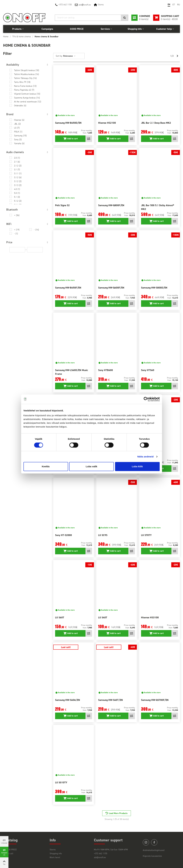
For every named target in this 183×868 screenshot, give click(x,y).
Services (105, 29)
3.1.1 (18, 174)
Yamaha (19, 143)
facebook (154, 842)
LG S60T (60, 617)
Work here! (55, 857)
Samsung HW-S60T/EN (111, 700)
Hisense (19, 120)
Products (17, 29)
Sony (18, 140)
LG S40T (103, 617)
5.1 (17, 197)
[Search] (91, 18)
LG (17, 128)
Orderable (20, 106)
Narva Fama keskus (25, 86)
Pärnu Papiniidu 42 (24, 90)
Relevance (69, 56)
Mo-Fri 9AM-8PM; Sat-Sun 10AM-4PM (111, 850)
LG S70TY (146, 535)
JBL (17, 124)
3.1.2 (18, 177)
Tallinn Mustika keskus (26, 74)
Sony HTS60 (148, 370)
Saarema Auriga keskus (27, 98)
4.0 (17, 189)
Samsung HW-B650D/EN (68, 123)
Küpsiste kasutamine (152, 856)
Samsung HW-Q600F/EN (111, 288)
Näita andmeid (145, 457)
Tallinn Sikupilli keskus (27, 70)
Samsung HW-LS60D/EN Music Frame (72, 372)
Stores (101, 5)
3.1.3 (18, 185)
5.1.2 (18, 201)
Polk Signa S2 (62, 205)
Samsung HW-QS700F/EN (155, 700)
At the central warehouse (28, 102)
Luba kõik (137, 466)
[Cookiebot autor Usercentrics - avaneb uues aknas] (146, 399)
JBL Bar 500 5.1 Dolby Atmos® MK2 (158, 207)
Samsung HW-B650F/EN (68, 288)
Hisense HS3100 (150, 617)
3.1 (17, 170)
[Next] (177, 56)
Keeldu (46, 466)
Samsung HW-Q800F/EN (111, 205)
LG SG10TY (61, 782)
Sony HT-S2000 (63, 535)
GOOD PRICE (77, 29)
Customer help (164, 29)
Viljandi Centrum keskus (27, 94)
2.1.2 (18, 166)
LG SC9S (103, 535)
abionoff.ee (85, 5)
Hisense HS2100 (107, 123)
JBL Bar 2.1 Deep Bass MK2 (156, 123)
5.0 (17, 193)
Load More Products (118, 813)
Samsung (20, 136)
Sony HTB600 (106, 370)
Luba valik (91, 466)
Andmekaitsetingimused (154, 850)
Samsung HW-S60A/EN (68, 700)
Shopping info (135, 29)
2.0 (17, 158)
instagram (146, 842)
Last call (9, 854)
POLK (18, 132)
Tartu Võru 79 (22, 82)
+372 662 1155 (65, 5)
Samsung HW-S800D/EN (154, 288)
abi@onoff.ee (100, 857)
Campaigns (47, 29)
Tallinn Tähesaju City (25, 78)
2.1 (17, 162)
